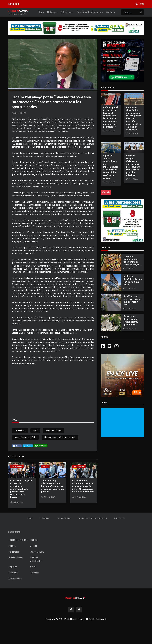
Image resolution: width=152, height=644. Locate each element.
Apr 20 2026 (131, 269)
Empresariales (15, 579)
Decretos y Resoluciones (90, 12)
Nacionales (17, 467)
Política (12, 546)
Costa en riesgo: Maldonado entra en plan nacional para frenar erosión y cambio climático (133, 166)
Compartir (41, 446)
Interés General (37, 552)
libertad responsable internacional (60, 437)
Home (41, 12)
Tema (141, 4)
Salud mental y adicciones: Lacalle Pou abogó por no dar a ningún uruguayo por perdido (53, 486)
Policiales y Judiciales (19, 540)
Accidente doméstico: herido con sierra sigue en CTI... (133, 280)
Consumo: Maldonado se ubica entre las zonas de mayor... (132, 261)
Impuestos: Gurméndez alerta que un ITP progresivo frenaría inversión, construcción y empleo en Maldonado (134, 119)
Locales (34, 546)
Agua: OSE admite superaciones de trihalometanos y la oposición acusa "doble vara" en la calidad (111, 167)
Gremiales (35, 573)
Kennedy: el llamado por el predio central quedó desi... (131, 321)
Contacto (111, 12)
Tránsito (34, 540)
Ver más (106, 192)
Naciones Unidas (53, 430)
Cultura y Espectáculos (36, 559)
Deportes (13, 567)
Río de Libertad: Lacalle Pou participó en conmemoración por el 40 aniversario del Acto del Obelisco (83, 486)
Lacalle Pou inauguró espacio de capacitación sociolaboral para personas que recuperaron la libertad (21, 489)
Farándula (13, 573)
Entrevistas (67, 12)
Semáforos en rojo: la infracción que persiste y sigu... (132, 301)
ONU (35, 430)
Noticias (53, 12)
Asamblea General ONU (25, 437)
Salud (45, 467)
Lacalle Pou (20, 430)
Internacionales (16, 558)
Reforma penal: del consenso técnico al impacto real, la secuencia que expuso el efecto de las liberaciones (111, 117)
